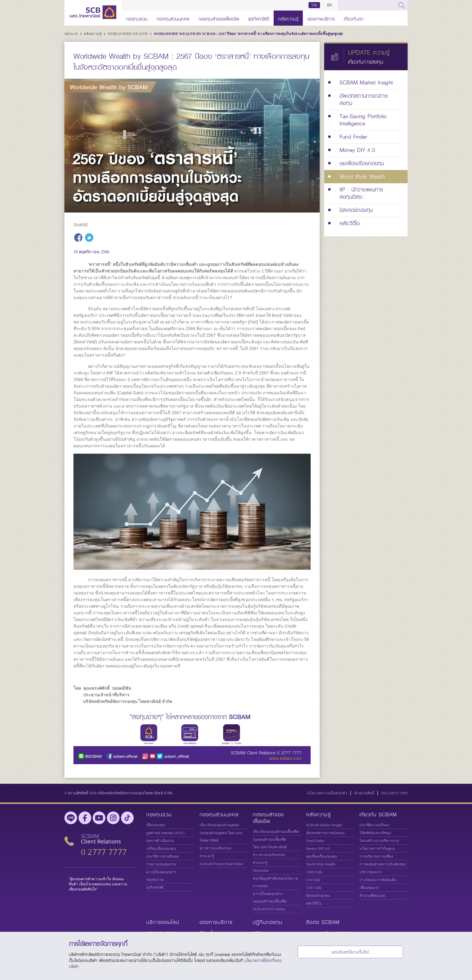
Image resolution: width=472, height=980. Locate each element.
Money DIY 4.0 (318, 849)
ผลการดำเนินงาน (160, 841)
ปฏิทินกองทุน (268, 922)
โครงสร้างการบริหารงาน (379, 841)
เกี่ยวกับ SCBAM (378, 815)
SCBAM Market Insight (324, 825)
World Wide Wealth (128, 34)
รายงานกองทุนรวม (161, 864)
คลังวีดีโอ (314, 903)
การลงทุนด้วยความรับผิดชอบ (383, 864)
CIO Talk (313, 880)
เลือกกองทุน (156, 825)
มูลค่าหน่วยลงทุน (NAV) (165, 833)
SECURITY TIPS (394, 793)
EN (329, 5)
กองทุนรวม (137, 18)
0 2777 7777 (104, 852)
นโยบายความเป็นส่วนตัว (327, 793)
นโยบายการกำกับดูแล (377, 849)
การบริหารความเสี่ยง (376, 856)
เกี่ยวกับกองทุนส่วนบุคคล (219, 825)
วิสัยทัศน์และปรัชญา (376, 833)
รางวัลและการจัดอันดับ (378, 880)
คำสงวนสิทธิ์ (364, 793)
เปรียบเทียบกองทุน (161, 849)
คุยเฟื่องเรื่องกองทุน (321, 856)
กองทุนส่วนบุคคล (173, 18)
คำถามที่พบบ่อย (372, 896)
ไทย (314, 5)
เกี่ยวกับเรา (354, 18)
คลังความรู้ (288, 18)
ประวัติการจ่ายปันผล (163, 856)
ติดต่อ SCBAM (323, 922)
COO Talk (314, 888)
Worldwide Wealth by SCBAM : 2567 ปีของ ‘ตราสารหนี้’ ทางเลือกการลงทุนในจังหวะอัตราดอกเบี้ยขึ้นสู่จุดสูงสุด (248, 34)
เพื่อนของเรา (369, 888)
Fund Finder (315, 841)
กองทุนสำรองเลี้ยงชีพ (219, 18)
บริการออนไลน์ (163, 922)
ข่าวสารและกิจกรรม (216, 848)
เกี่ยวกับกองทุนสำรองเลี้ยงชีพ (276, 832)
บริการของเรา (371, 872)
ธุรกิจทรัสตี (259, 18)
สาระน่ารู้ (207, 856)
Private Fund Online (222, 864)
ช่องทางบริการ (321, 18)
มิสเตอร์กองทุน (318, 896)
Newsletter (261, 871)
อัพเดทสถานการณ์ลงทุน (325, 833)
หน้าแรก (72, 34)
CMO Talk (314, 872)
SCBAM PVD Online (269, 909)
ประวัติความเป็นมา (375, 825)
